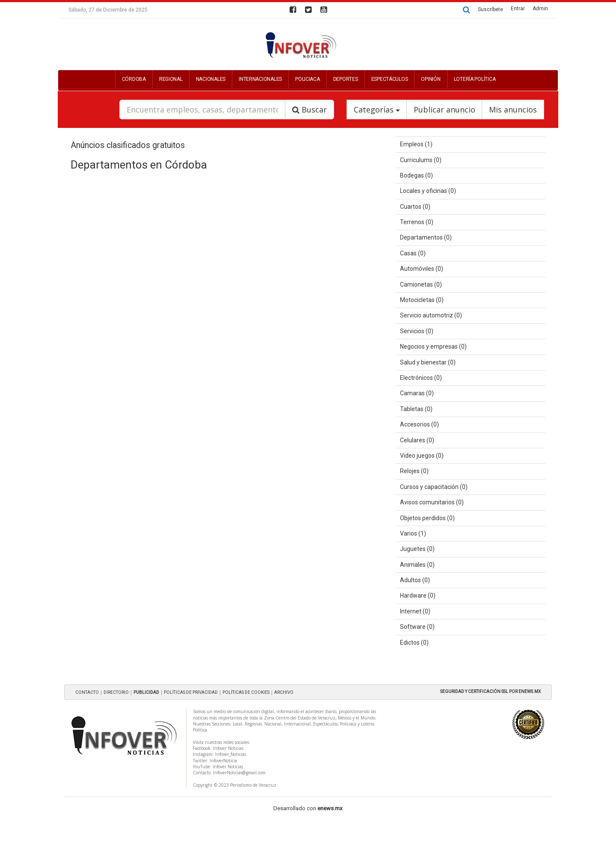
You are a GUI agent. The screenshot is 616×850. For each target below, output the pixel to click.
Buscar (309, 110)
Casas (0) (413, 253)
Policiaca (308, 79)
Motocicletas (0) (422, 300)
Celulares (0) (417, 440)
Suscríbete (490, 9)
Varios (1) (413, 533)
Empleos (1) (416, 144)
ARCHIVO (284, 692)
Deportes (346, 79)
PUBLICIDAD (146, 692)
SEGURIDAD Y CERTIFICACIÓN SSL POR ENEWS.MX (490, 692)
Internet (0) (415, 611)
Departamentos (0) (426, 237)
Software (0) (417, 627)
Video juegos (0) (422, 456)
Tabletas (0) (416, 409)
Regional (171, 79)
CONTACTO (87, 692)
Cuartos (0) (415, 207)
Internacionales (260, 79)
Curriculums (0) (421, 160)
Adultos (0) (415, 580)
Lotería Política (475, 79)
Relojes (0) (414, 471)
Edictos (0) (414, 643)
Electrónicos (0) (421, 378)
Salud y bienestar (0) (428, 362)
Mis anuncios (513, 110)
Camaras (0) (417, 393)
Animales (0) (417, 565)
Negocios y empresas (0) (433, 347)
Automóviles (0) (422, 269)
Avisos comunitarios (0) (432, 502)
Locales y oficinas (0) (428, 191)
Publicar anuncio (444, 110)
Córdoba (134, 79)
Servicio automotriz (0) (431, 315)
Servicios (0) (417, 331)
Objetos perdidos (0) (427, 518)
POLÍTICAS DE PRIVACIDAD (191, 692)
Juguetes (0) (417, 549)
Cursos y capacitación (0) (434, 487)
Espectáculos (390, 79)
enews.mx (330, 808)
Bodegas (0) (416, 175)
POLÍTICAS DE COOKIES (246, 692)
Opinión (431, 79)
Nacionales (211, 79)
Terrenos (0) (417, 222)
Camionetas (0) (421, 284)
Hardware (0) (418, 595)
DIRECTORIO (116, 692)
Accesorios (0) (419, 424)
